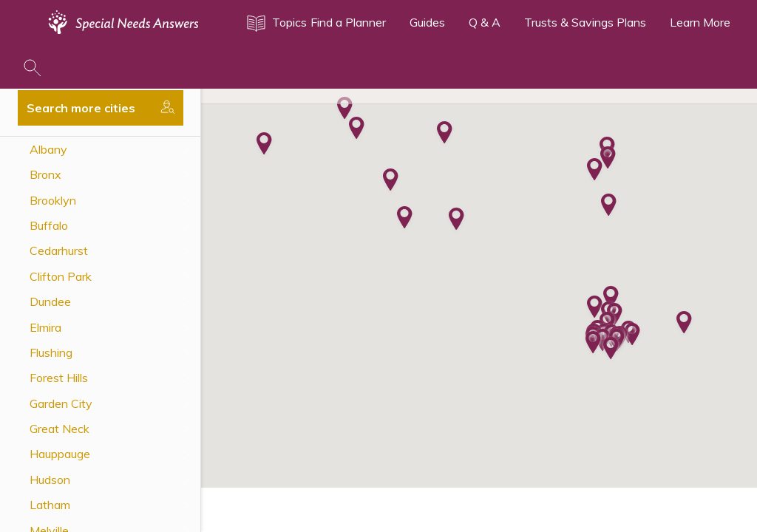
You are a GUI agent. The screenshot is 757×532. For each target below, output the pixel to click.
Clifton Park (61, 276)
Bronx (45, 174)
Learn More (700, 22)
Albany (48, 149)
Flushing (51, 352)
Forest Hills (59, 378)
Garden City (61, 403)
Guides (427, 22)
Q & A (485, 22)
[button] (595, 171)
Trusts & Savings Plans (585, 22)
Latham (50, 505)
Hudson (50, 480)
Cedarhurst (59, 250)
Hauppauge (60, 454)
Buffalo (49, 225)
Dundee (50, 301)
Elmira (45, 327)
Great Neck (60, 429)
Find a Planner (348, 22)
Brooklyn (53, 200)
